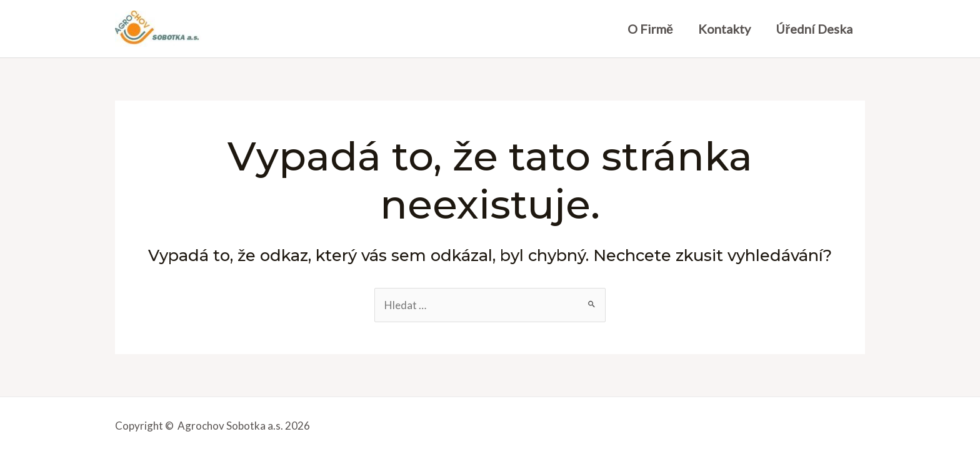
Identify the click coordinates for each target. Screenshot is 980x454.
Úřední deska (814, 29)
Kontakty (724, 29)
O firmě (650, 29)
